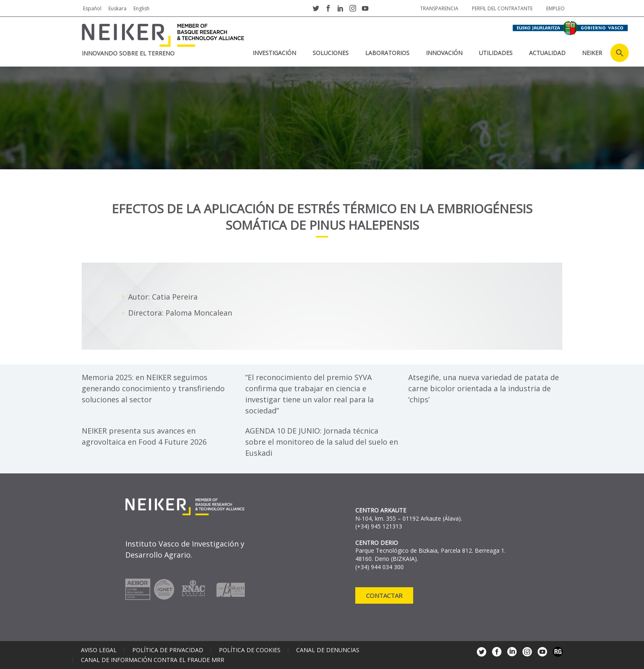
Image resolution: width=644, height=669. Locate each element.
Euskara (117, 8)
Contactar (384, 595)
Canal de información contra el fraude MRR (153, 660)
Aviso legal (99, 650)
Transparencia (439, 8)
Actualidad (547, 53)
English (141, 8)
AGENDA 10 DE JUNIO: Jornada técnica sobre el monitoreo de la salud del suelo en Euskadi (322, 442)
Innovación (444, 53)
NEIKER (592, 53)
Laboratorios (387, 53)
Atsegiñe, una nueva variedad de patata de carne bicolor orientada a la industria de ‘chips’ (484, 388)
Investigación (274, 53)
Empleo (555, 8)
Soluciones (331, 53)
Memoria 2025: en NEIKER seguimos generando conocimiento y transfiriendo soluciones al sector (153, 388)
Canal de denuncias (328, 650)
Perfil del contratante (502, 8)
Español (92, 8)
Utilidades (496, 53)
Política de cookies (250, 650)
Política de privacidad (168, 650)
